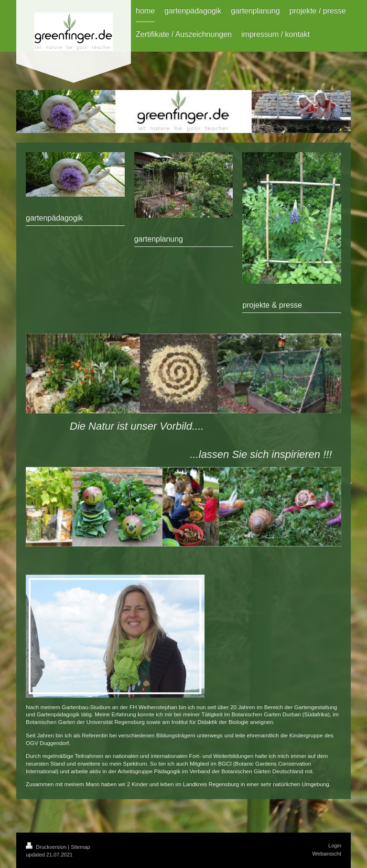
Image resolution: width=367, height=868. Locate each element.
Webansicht (327, 853)
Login (335, 846)
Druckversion (47, 847)
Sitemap (80, 847)
